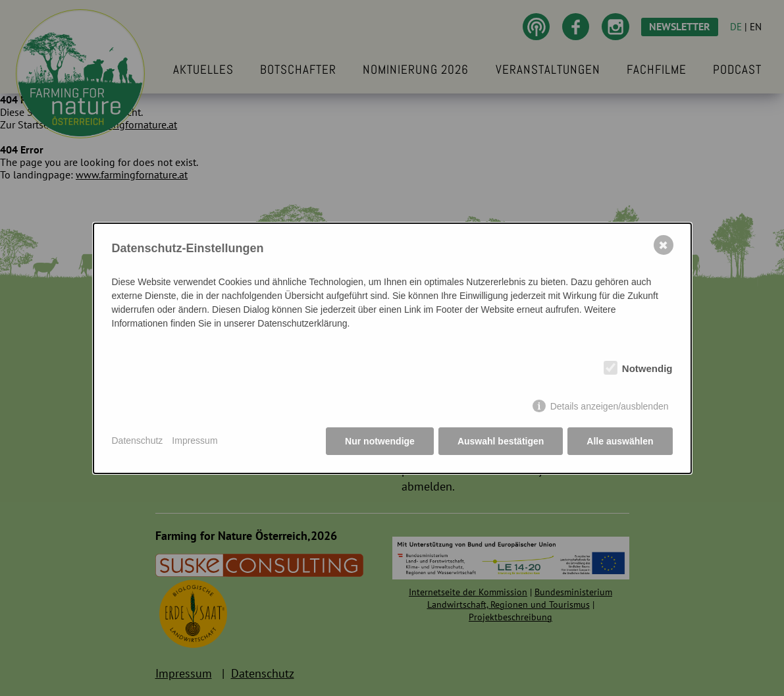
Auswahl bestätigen (501, 441)
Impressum (195, 441)
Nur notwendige (380, 441)
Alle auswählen (620, 441)
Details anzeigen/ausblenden (610, 406)
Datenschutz (138, 441)
